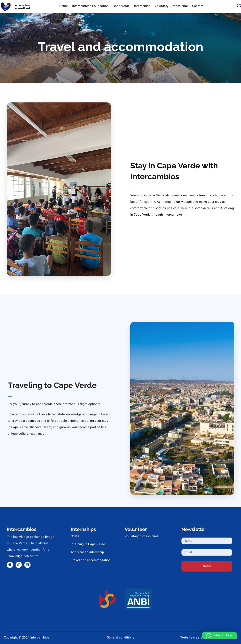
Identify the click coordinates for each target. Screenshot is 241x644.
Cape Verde (121, 6)
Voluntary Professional (171, 6)
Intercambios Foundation (90, 6)
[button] (219, 635)
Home (64, 6)
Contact (198, 6)
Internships (142, 6)
